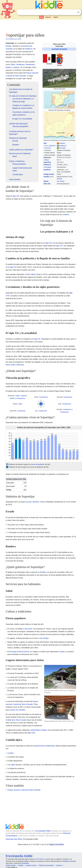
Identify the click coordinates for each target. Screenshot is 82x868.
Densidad (48, 167)
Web (41, 17)
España (62, 143)
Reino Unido (10, 365)
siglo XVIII (31, 733)
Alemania (20, 365)
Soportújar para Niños (14, 839)
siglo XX (37, 339)
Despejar (74, 12)
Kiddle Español (11, 865)
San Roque (61, 181)
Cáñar (13, 64)
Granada (63, 148)
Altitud (47, 160)
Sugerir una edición (56, 844)
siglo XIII (48, 243)
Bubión (8, 67)
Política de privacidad (46, 865)
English (56, 17)
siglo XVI (16, 196)
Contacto (59, 865)
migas (13, 765)
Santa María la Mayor (39, 730)
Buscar (78, 12)
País (45, 143)
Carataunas (20, 64)
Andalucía (63, 146)
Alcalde (46, 177)
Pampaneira (30, 64)
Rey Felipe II (32, 274)
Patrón (46, 181)
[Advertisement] (41, 25)
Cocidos (11, 753)
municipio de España (59, 49)
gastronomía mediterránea (45, 746)
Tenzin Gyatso (21, 720)
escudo (28, 502)
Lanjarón (16, 67)
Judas (62, 652)
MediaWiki (25, 863)
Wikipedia (66, 861)
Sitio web (47, 184)
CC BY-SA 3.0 (40, 859)
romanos (66, 215)
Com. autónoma (50, 146)
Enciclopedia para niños (14, 39)
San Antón (28, 629)
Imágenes (48, 17)
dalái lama (11, 720)
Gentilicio (47, 170)
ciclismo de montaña (17, 710)
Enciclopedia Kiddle (43, 831)
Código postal (49, 174)
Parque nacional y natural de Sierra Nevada (24, 790)
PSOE (59, 179)
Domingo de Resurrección (19, 652)
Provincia (48, 148)
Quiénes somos (31, 865)
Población (47, 165)
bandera (36, 502)
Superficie (47, 162)
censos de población (38, 464)
